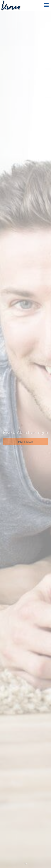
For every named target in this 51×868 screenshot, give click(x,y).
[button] (26, 865)
